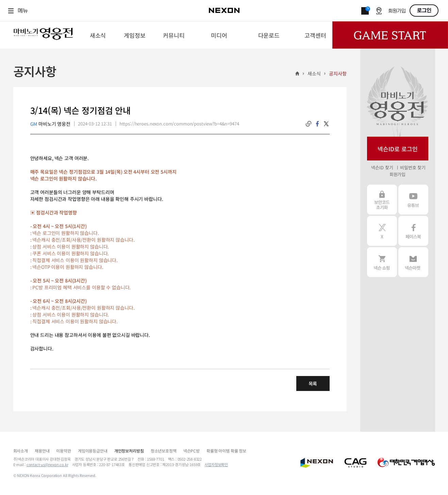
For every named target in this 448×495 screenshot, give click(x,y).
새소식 (314, 73)
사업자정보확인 (216, 464)
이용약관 (63, 451)
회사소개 (21, 451)
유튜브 (413, 200)
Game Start (390, 35)
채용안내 (42, 451)
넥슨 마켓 (413, 262)
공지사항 (338, 73)
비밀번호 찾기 (413, 167)
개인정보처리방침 (129, 451)
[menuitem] (98, 35)
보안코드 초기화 (382, 200)
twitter (326, 124)
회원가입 (397, 11)
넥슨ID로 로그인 (398, 149)
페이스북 (413, 231)
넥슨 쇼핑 (382, 262)
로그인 (424, 11)
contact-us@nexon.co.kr (47, 464)
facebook (317, 124)
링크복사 (309, 124)
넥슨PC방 (192, 451)
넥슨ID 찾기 (382, 167)
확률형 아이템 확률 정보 (226, 451)
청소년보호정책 (164, 451)
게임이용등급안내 (93, 451)
